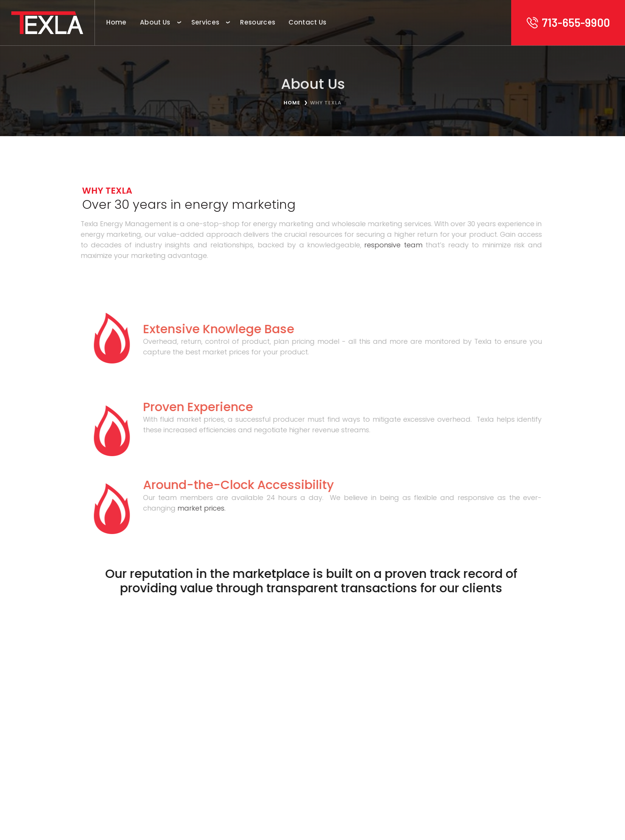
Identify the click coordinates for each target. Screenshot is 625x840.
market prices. (195, 507)
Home (292, 103)
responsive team (387, 244)
